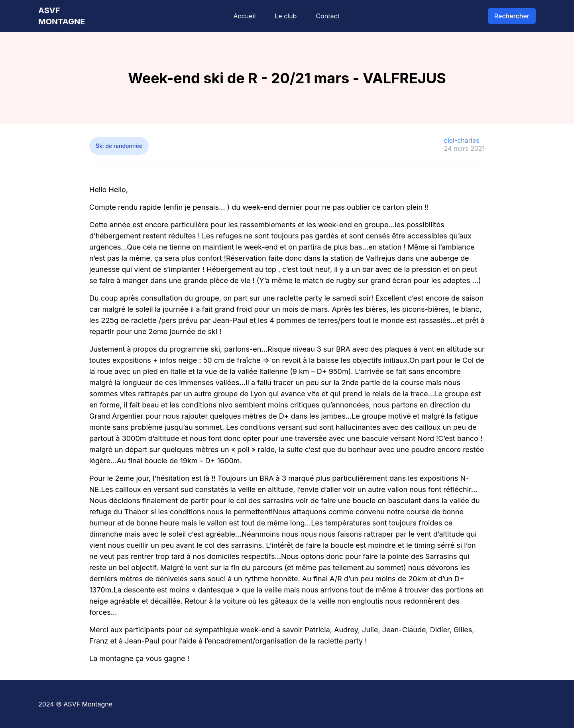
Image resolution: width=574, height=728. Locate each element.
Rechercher (512, 16)
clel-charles (462, 140)
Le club (286, 16)
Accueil (244, 16)
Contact (327, 16)
